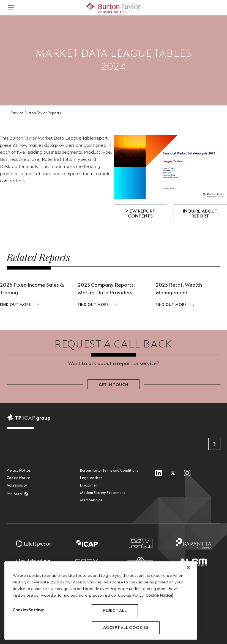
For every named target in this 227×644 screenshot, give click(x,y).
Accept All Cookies (126, 628)
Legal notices (91, 479)
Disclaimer (88, 486)
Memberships (91, 501)
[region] (101, 600)
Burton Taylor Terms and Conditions (109, 471)
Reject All (115, 611)
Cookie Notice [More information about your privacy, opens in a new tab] (159, 596)
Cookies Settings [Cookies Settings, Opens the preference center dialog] (29, 610)
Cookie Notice (18, 479)
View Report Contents (140, 214)
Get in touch (114, 385)
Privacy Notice (18, 471)
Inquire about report (200, 214)
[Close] (188, 567)
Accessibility (17, 486)
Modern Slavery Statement (103, 493)
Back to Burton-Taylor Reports (36, 113)
